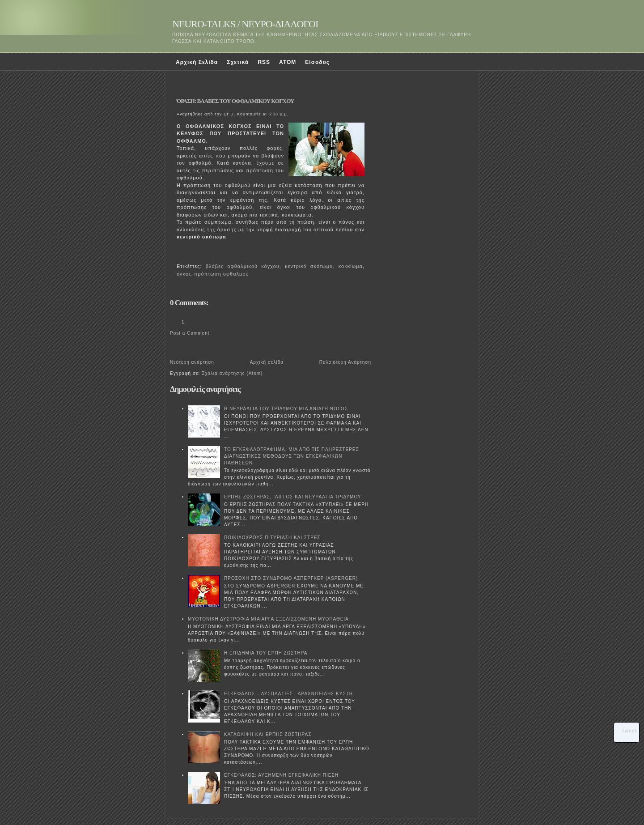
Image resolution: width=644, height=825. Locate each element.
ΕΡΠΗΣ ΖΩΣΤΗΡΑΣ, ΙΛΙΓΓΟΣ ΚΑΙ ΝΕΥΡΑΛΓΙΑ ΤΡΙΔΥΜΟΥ (293, 497)
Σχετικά (238, 62)
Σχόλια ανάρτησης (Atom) (232, 373)
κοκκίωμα (351, 266)
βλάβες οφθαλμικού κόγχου (243, 266)
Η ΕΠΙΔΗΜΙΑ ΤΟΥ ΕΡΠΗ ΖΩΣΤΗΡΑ (266, 653)
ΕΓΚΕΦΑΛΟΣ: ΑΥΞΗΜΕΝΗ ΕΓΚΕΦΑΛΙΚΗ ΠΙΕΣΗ (281, 775)
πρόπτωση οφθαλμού (222, 274)
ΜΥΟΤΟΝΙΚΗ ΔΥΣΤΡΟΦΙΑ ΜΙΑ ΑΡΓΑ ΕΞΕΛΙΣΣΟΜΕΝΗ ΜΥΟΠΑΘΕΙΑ (268, 619)
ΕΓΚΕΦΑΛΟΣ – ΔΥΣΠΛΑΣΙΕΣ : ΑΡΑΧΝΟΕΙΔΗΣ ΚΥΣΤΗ (288, 694)
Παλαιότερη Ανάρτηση (345, 362)
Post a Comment (190, 333)
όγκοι (184, 274)
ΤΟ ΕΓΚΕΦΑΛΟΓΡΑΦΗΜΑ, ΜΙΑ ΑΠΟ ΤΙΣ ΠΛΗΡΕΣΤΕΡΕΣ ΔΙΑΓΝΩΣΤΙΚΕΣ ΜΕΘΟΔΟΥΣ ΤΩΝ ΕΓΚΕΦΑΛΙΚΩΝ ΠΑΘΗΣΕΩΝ (292, 456)
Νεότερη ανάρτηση (192, 362)
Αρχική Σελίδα (197, 62)
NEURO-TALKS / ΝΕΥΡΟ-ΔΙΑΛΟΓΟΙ (245, 24)
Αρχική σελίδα (267, 362)
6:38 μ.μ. (278, 114)
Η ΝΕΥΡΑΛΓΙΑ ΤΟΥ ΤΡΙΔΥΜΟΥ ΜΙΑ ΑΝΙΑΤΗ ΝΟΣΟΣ (286, 409)
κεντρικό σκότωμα (309, 266)
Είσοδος (317, 62)
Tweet (629, 731)
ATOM (288, 62)
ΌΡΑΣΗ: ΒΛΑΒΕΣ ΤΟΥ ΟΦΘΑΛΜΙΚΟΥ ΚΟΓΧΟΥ (235, 101)
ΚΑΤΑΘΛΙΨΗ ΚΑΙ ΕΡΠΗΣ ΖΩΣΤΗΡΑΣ (268, 734)
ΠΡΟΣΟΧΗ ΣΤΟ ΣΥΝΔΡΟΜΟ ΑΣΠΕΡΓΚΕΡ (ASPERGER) (291, 578)
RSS (264, 62)
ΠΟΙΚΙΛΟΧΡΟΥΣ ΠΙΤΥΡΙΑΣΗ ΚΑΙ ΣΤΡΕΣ (272, 538)
